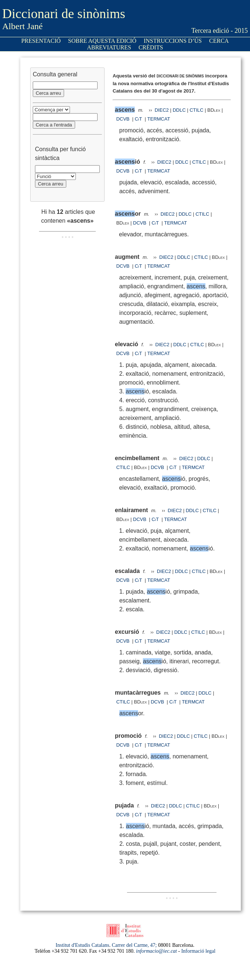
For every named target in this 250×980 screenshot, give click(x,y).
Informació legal (198, 951)
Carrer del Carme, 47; (134, 945)
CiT (138, 119)
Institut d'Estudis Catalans (82, 945)
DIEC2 (162, 110)
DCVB (124, 119)
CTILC (197, 110)
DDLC (179, 110)
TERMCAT (159, 119)
